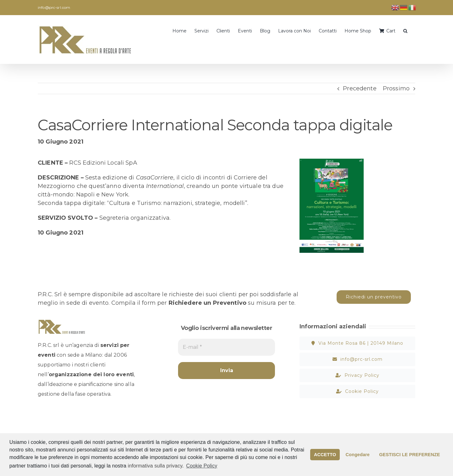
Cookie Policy (202, 466)
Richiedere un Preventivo (207, 303)
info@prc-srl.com (54, 7)
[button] (405, 30)
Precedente (360, 88)
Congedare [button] (358, 455)
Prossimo (396, 88)
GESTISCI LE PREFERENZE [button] (409, 455)
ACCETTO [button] (325, 455)
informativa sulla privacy (155, 466)
